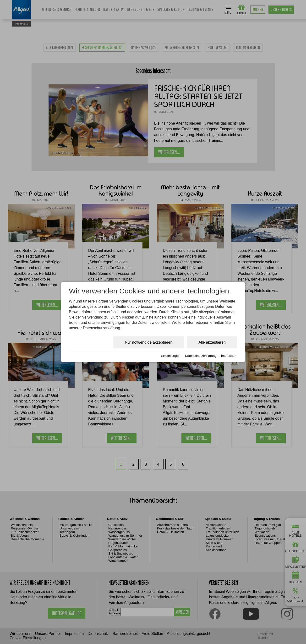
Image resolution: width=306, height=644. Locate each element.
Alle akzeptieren (212, 342)
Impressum (229, 356)
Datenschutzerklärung (201, 356)
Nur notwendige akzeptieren (149, 342)
